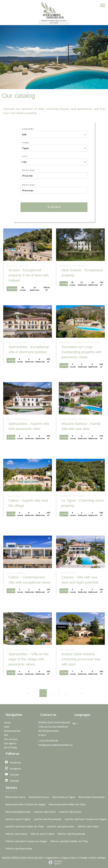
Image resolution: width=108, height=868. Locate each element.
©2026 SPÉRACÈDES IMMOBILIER (23, 858)
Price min (28, 170)
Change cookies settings (92, 858)
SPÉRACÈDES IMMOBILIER (54, 722)
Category (28, 129)
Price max (29, 185)
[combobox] (54, 134)
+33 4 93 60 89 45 (48, 741)
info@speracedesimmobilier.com (56, 745)
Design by (54, 862)
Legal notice (52, 858)
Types (26, 143)
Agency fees (69, 858)
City (25, 156)
